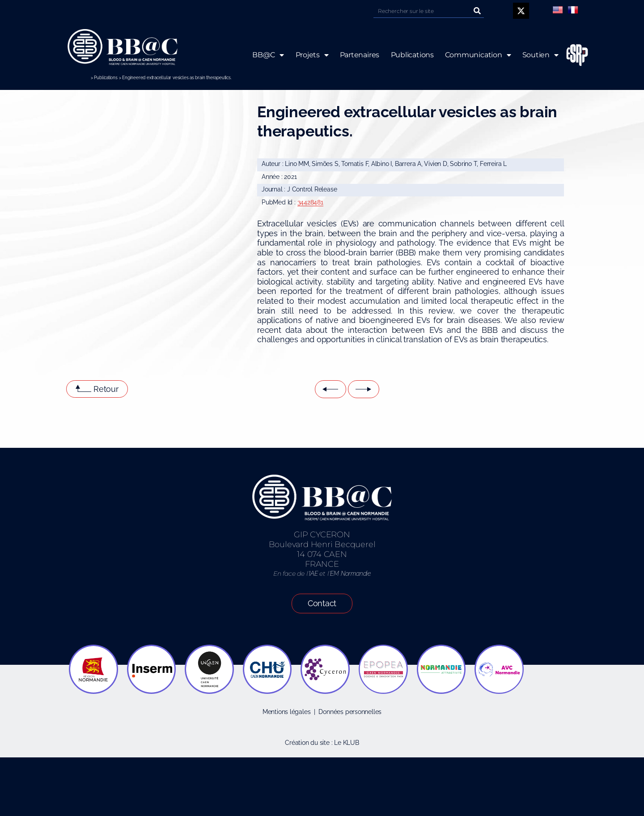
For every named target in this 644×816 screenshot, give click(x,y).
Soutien (540, 55)
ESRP (570, 55)
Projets (312, 55)
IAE (313, 574)
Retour (106, 389)
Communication (478, 55)
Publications (106, 78)
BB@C (268, 55)
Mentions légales (287, 712)
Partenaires (359, 55)
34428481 (310, 202)
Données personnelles (350, 712)
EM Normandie (350, 574)
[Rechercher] (477, 11)
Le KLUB (347, 743)
